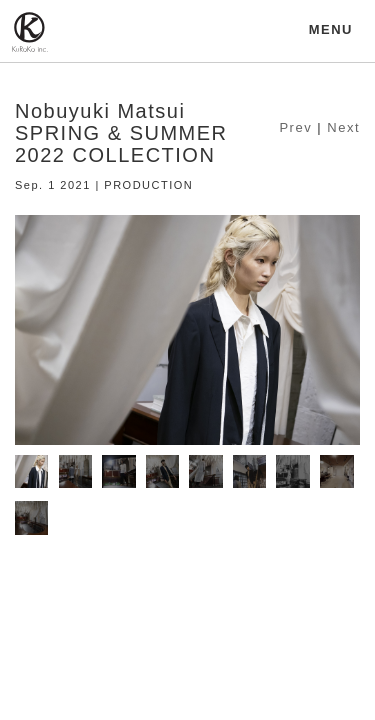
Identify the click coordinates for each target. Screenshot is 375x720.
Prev (295, 127)
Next (343, 127)
